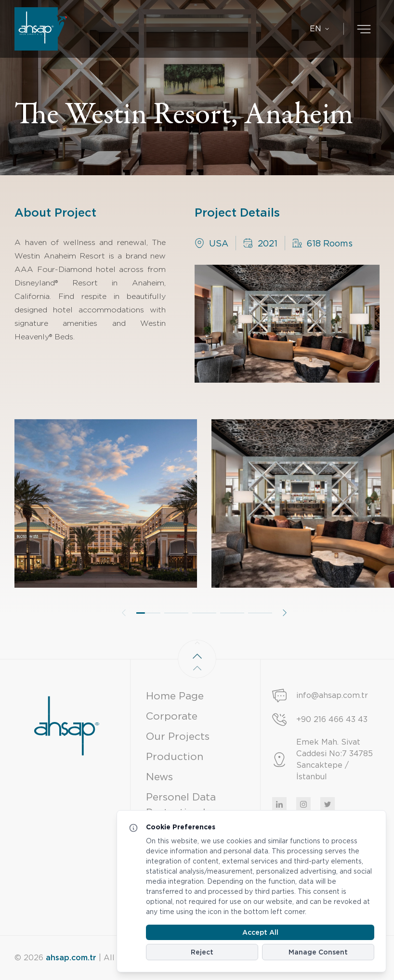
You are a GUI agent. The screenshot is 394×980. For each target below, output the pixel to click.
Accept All (260, 932)
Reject (202, 952)
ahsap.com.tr (71, 958)
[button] (148, 633)
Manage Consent (318, 952)
